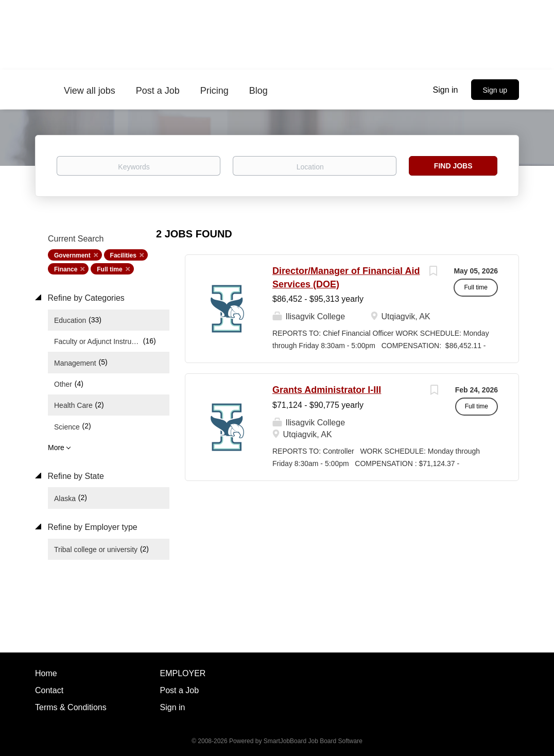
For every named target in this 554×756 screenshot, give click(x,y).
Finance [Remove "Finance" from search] (66, 269)
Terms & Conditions (71, 707)
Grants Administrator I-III (327, 390)
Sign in (446, 90)
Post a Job (180, 690)
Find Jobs (453, 166)
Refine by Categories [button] (85, 298)
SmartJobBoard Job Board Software (313, 741)
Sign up (495, 90)
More (56, 448)
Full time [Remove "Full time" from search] (109, 269)
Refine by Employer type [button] (91, 527)
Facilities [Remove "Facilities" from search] (123, 255)
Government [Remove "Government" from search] (72, 255)
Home (46, 673)
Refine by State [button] (75, 476)
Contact (49, 690)
